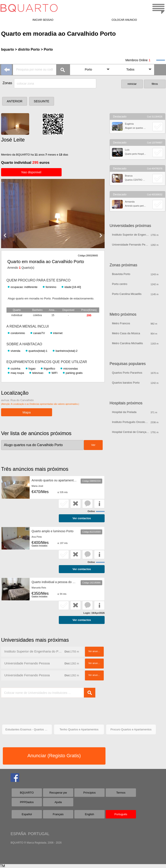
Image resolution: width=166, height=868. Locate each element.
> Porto (47, 49)
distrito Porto (29, 49)
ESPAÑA (18, 834)
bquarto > (9, 49)
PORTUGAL (39, 834)
